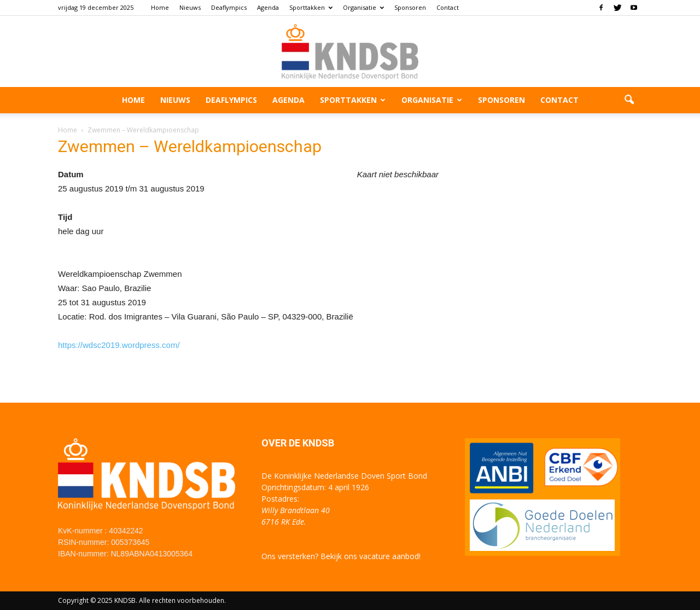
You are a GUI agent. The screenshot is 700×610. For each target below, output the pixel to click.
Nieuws (190, 7)
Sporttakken (311, 7)
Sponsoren (410, 7)
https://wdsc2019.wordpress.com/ (119, 345)
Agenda (268, 7)
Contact (448, 7)
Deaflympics (229, 7)
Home (160, 7)
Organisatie (363, 7)
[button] (629, 100)
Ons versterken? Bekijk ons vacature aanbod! (341, 556)
